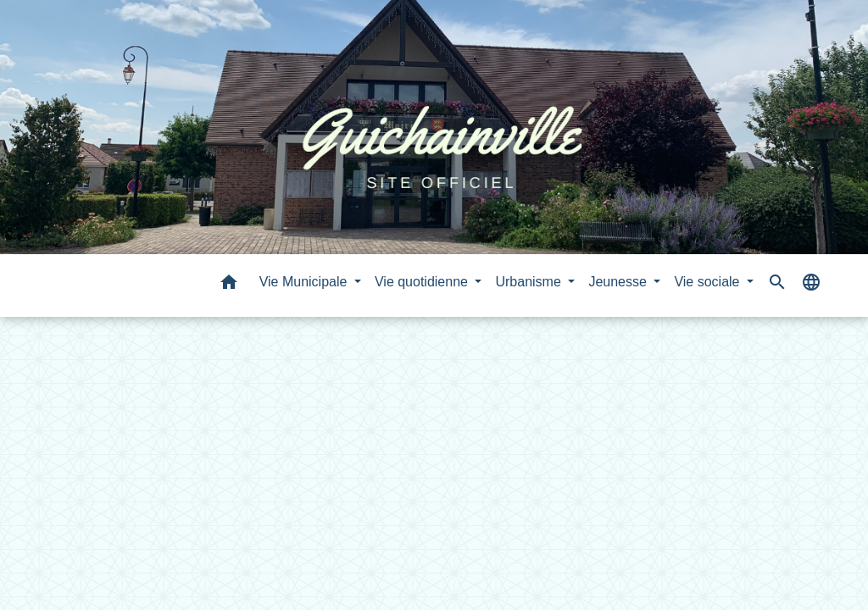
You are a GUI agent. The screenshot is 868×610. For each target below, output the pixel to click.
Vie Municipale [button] (305, 282)
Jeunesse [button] (619, 282)
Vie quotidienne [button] (423, 282)
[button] (229, 285)
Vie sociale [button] (709, 282)
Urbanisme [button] (530, 282)
